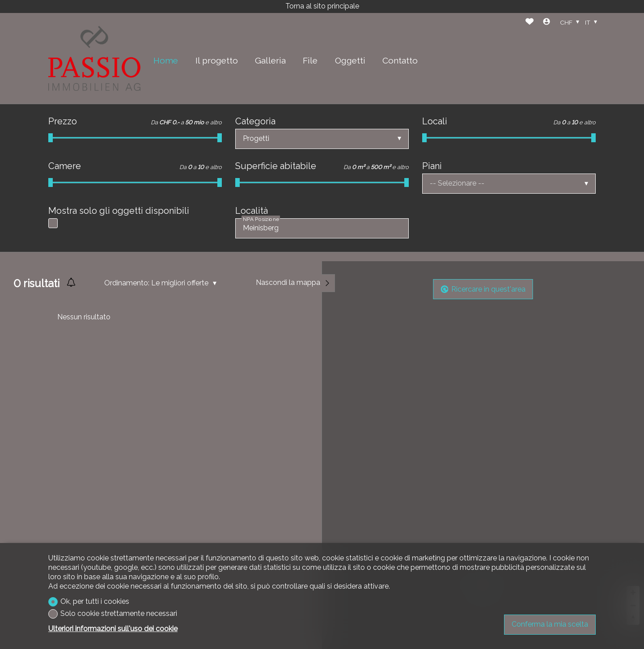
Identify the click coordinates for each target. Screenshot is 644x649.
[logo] (94, 58)
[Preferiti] (530, 23)
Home (166, 60)
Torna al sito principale (322, 6)
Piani (432, 166)
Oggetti (350, 60)
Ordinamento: (127, 283)
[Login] (547, 23)
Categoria (255, 121)
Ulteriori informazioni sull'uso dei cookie (113, 629)
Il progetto (217, 60)
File (310, 60)
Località (252, 211)
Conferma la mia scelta (550, 624)
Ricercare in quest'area (483, 289)
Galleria (270, 60)
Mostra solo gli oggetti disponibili (119, 211)
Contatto (400, 60)
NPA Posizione (261, 219)
